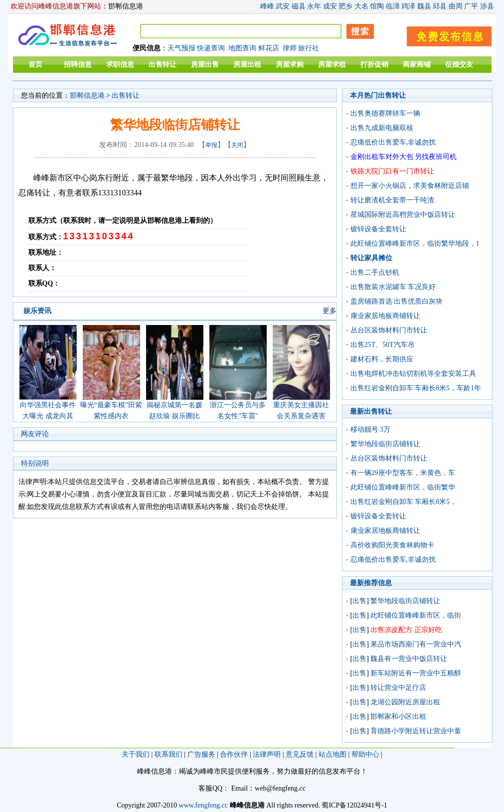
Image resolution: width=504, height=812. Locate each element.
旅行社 (309, 48)
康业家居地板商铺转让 (385, 316)
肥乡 (345, 6)
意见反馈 (300, 754)
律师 (290, 48)
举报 (211, 145)
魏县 (424, 6)
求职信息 (120, 65)
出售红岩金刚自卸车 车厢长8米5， (404, 502)
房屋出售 (205, 65)
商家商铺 (417, 65)
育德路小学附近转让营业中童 (416, 731)
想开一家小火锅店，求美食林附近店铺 (410, 186)
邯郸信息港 (87, 95)
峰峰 (267, 6)
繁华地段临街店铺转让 (385, 444)
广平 (471, 6)
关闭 (237, 145)
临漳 (393, 6)
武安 (283, 6)
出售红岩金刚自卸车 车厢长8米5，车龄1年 (416, 388)
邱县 (440, 6)
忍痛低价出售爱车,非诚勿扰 (393, 142)
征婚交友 (459, 65)
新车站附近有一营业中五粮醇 (416, 673)
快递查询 (211, 48)
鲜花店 (269, 48)
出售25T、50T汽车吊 (383, 345)
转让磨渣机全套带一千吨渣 (392, 200)
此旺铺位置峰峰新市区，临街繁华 (403, 487)
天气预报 (181, 48)
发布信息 (444, 35)
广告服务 (201, 754)
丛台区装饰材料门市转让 (389, 330)
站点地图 (333, 754)
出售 (359, 601)
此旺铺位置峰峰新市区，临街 (416, 615)
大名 (361, 6)
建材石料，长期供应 (382, 359)
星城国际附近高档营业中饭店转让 (403, 215)
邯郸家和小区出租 (398, 717)
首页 (35, 65)
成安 (330, 6)
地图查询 (242, 48)
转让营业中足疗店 (398, 688)
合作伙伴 (234, 754)
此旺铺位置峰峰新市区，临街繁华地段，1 (415, 244)
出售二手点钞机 (375, 272)
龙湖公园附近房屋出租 (405, 702)
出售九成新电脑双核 (382, 128)
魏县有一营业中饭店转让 (409, 659)
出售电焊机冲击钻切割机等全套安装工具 (413, 374)
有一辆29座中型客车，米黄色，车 (403, 473)
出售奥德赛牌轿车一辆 (385, 113)
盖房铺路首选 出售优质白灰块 (397, 301)
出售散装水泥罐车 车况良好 (393, 287)
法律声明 (267, 754)
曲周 (456, 6)
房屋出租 (247, 65)
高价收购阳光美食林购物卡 (392, 545)
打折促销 (374, 65)
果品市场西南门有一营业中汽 (416, 644)
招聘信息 (78, 65)
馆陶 (377, 6)
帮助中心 (365, 754)
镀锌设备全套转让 (378, 229)
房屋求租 (332, 65)
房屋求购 (290, 65)
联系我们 (168, 754)
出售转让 (163, 65)
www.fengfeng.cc (204, 805)
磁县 (299, 6)
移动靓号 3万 (371, 429)
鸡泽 (408, 6)
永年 (314, 6)
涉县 (487, 6)
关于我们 (136, 754)
